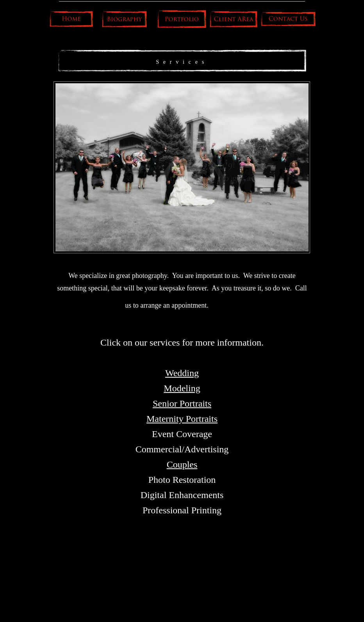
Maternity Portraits (182, 419)
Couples (182, 464)
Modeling (182, 388)
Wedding (182, 373)
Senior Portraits (182, 403)
